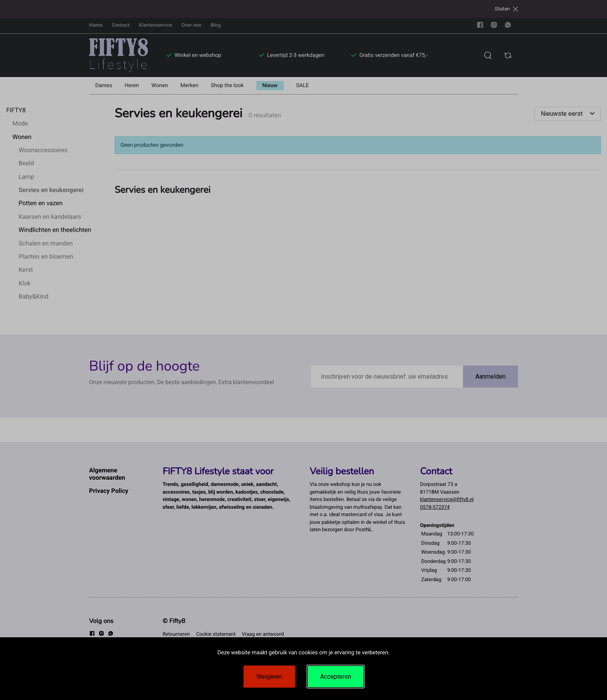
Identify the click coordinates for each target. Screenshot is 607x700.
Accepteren (336, 677)
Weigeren (269, 677)
